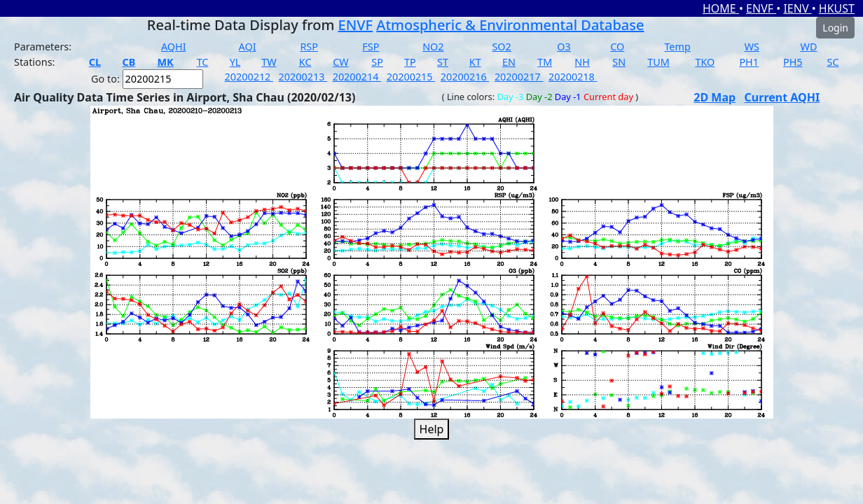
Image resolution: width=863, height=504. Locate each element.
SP (377, 62)
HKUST (837, 8)
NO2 (433, 47)
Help (432, 429)
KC (305, 62)
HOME (721, 8)
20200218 (573, 77)
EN (509, 62)
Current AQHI (782, 97)
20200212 (249, 77)
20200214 (357, 77)
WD (809, 47)
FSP (371, 47)
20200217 (519, 77)
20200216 (465, 77)
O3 (564, 47)
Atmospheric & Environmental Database (510, 25)
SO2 (501, 47)
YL (235, 62)
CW (340, 62)
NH (582, 62)
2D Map (714, 97)
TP (410, 62)
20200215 (411, 77)
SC (833, 62)
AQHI (174, 47)
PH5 (793, 62)
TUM (658, 62)
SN (619, 62)
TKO (705, 62)
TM (545, 62)
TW (269, 62)
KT (475, 62)
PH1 (749, 62)
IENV (797, 8)
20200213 (303, 77)
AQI (248, 47)
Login (835, 28)
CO (617, 47)
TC (203, 62)
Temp (677, 47)
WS (752, 47)
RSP (309, 47)
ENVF (761, 8)
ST (443, 62)
